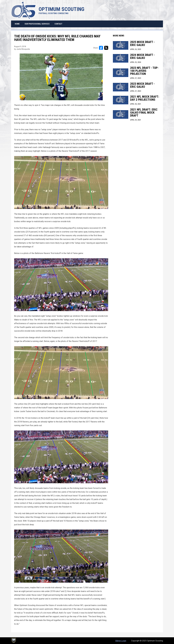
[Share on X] (106, 48)
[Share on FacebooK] (101, 48)
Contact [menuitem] (58, 24)
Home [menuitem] (17, 24)
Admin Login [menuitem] (121, 641)
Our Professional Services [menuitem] (37, 24)
